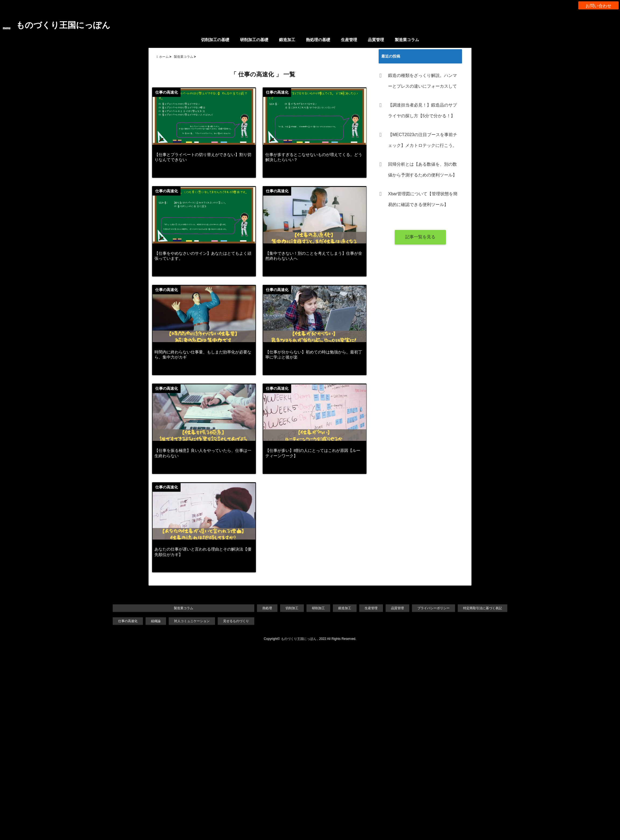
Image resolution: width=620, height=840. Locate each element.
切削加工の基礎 (215, 40)
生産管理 (349, 40)
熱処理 (265, 615)
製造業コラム (407, 40)
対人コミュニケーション (186, 628)
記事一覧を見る (420, 237)
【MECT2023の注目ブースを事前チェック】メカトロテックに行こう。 (423, 140)
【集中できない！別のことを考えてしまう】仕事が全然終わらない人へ (315, 259)
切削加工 (291, 615)
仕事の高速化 (119, 628)
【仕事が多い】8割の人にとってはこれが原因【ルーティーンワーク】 (316, 458)
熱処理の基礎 (318, 40)
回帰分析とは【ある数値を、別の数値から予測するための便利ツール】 (422, 170)
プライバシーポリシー (439, 615)
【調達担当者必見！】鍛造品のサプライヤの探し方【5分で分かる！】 (422, 110)
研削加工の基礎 (254, 40)
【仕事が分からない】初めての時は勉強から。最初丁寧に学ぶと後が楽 (315, 359)
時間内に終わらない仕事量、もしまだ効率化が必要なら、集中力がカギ (203, 359)
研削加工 (319, 615)
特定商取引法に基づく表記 (491, 615)
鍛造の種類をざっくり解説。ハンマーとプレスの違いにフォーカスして (422, 81)
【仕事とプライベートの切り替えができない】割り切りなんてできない (203, 160)
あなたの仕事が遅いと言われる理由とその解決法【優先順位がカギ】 (203, 558)
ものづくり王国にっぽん (69, 25)
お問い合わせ (598, 5)
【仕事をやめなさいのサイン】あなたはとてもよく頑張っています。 (203, 259)
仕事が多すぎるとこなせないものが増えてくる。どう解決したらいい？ (315, 160)
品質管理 (376, 40)
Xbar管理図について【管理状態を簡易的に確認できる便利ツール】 (423, 199)
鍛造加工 (287, 40)
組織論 (148, 628)
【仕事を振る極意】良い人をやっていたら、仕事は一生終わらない (203, 458)
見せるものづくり (233, 628)
